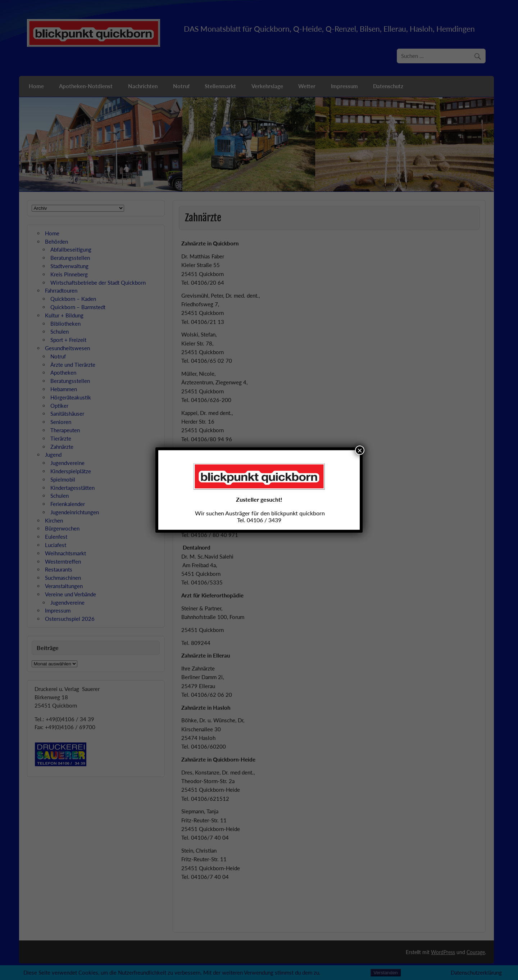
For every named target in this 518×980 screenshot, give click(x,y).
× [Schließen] (360, 450)
